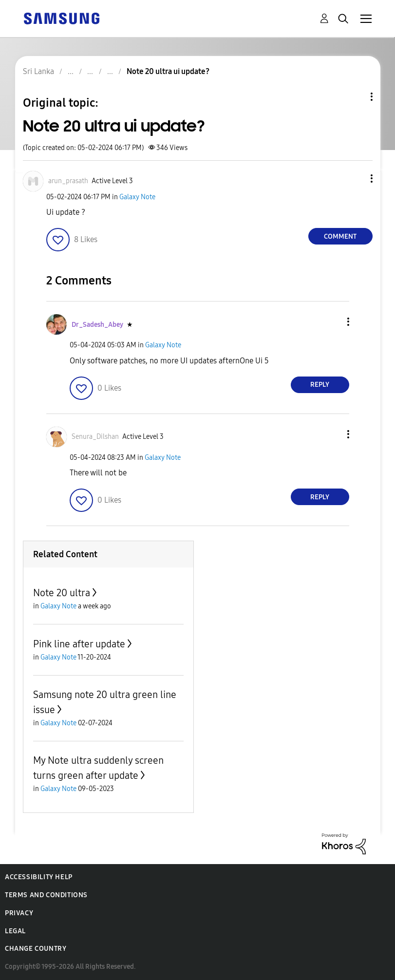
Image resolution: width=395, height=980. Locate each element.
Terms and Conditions (46, 895)
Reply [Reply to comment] (320, 385)
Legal (15, 931)
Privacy (19, 913)
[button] (355, 179)
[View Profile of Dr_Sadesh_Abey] (97, 325)
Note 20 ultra (62, 593)
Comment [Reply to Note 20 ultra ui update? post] (340, 236)
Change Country (36, 949)
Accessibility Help (39, 877)
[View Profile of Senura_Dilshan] (95, 437)
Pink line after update (79, 644)
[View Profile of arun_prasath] (68, 181)
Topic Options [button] (355, 97)
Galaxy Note (137, 197)
